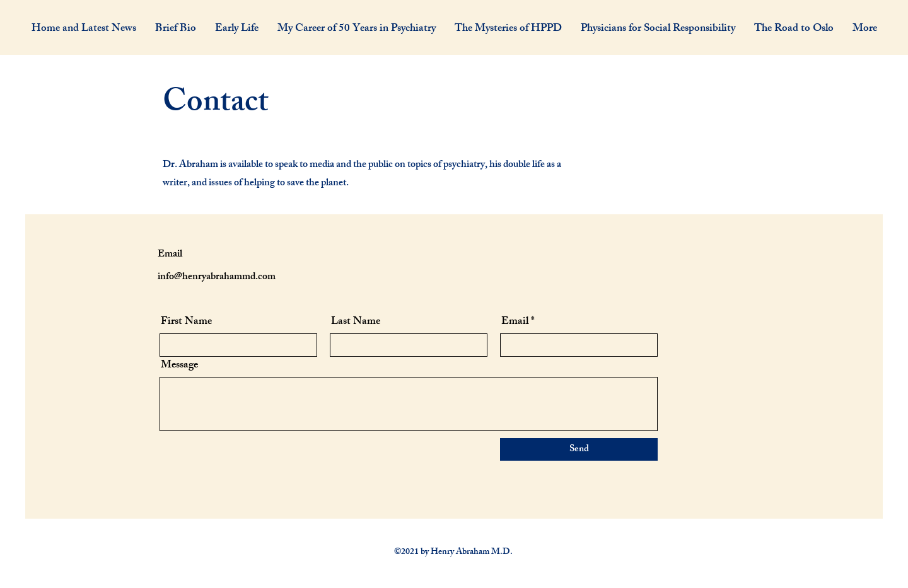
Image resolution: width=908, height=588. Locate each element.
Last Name (356, 322)
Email (515, 322)
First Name (186, 322)
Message (179, 366)
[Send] (579, 449)
